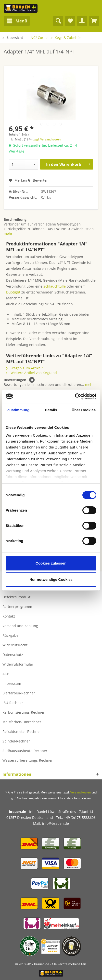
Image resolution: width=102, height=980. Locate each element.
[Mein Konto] (82, 21)
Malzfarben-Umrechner (22, 722)
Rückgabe (10, 635)
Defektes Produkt (16, 597)
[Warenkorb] (94, 21)
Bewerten (38, 180)
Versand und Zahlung (20, 626)
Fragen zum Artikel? (25, 368)
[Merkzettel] (70, 21)
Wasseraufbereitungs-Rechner (28, 760)
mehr (8, 233)
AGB (6, 674)
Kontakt (9, 616)
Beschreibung (15, 219)
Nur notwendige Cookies (51, 579)
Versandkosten (81, 792)
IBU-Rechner (13, 703)
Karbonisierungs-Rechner (24, 712)
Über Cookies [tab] (84, 410)
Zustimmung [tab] (18, 410)
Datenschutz (13, 655)
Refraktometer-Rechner (22, 731)
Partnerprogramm (17, 607)
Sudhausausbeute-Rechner (25, 751)
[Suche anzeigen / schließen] (58, 21)
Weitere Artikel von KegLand (32, 373)
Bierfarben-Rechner (19, 693)
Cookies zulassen (51, 563)
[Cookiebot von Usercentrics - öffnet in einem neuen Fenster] (75, 396)
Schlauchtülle (55, 286)
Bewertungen (15, 380)
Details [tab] (51, 410)
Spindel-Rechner (16, 741)
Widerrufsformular (18, 664)
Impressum (12, 683)
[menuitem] (17, 21)
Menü (17, 20)
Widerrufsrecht (15, 645)
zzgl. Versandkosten (47, 139)
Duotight (13, 292)
